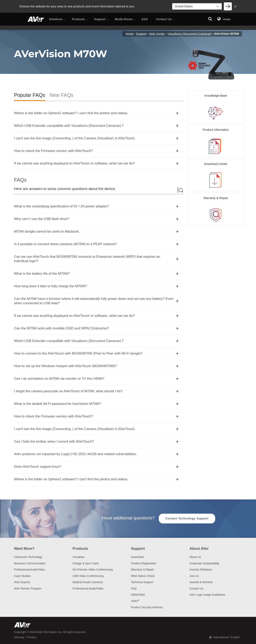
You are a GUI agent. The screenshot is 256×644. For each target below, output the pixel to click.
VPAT (135, 601)
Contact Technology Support (187, 518)
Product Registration (144, 563)
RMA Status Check (143, 576)
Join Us (194, 576)
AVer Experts (22, 582)
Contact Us (196, 589)
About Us (195, 557)
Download (137, 557)
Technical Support (142, 582)
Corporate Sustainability (204, 563)
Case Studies (22, 576)
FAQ (134, 589)
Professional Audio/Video (29, 570)
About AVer (199, 549)
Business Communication (30, 563)
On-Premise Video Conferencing (93, 570)
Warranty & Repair (142, 570)
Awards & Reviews (201, 582)
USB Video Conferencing (88, 576)
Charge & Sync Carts (86, 563)
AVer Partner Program (28, 589)
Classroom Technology (28, 557)
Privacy (31, 637)
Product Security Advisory (147, 607)
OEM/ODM (138, 595)
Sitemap (19, 637)
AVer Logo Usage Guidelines (207, 595)
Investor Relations (201, 570)
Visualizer (79, 557)
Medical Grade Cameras (88, 582)
